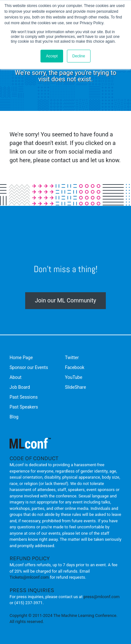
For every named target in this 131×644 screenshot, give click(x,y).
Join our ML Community (66, 300)
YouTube (74, 377)
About (15, 377)
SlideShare (76, 387)
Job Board (20, 387)
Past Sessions (24, 397)
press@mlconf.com (102, 597)
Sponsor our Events (29, 367)
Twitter (72, 358)
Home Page (21, 358)
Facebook (75, 367)
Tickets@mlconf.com (29, 577)
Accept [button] (52, 56)
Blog (14, 417)
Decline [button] (79, 56)
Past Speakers (24, 407)
